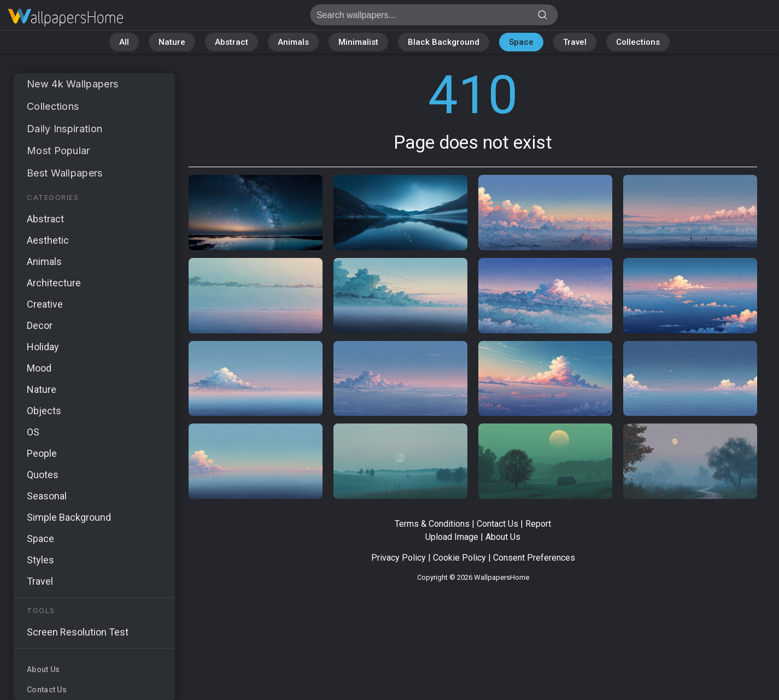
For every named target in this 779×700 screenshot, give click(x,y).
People (42, 453)
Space (521, 42)
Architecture (54, 283)
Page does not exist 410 (66, 18)
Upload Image (452, 537)
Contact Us (47, 690)
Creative (45, 304)
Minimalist (358, 42)
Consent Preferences (534, 558)
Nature (172, 42)
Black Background (444, 42)
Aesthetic (48, 240)
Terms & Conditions (432, 524)
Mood (39, 368)
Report (538, 524)
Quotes (43, 475)
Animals (293, 42)
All (124, 42)
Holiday (43, 347)
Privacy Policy (399, 558)
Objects (44, 411)
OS (33, 432)
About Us (43, 669)
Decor (40, 325)
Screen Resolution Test (78, 632)
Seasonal (47, 496)
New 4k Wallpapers (72, 84)
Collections (638, 42)
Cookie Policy (459, 558)
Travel (575, 42)
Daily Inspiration (65, 129)
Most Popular (58, 151)
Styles (40, 560)
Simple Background (69, 517)
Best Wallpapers (65, 173)
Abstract (232, 42)
